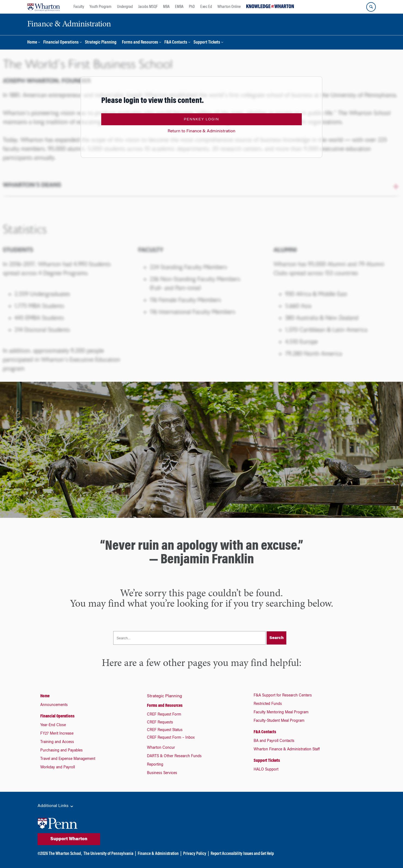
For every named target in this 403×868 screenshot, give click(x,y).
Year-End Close (53, 725)
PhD (192, 7)
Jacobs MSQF (148, 7)
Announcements (54, 705)
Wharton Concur (161, 748)
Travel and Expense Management (68, 759)
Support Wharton (69, 839)
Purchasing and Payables (61, 751)
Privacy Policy (195, 854)
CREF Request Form (164, 715)
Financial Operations (61, 43)
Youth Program (101, 7)
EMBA (179, 7)
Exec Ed (206, 7)
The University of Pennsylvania (108, 854)
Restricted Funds (268, 704)
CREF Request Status (165, 730)
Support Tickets (207, 43)
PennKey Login (201, 119)
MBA (166, 7)
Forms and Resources (140, 43)
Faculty (79, 7)
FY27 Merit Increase (57, 734)
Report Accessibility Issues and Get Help (242, 854)
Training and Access (57, 742)
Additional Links (56, 806)
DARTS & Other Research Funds (174, 756)
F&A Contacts (176, 43)
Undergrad (125, 7)
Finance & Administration (158, 854)
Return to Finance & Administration (201, 131)
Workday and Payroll (58, 768)
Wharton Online (229, 7)
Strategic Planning (101, 43)
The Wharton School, (65, 854)
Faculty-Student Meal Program (279, 721)
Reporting (155, 765)
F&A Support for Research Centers (283, 696)
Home (32, 43)
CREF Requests (160, 723)
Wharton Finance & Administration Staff (287, 750)
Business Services (162, 773)
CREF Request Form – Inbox (171, 738)
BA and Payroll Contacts (274, 741)
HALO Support (266, 770)
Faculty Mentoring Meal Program (281, 713)
